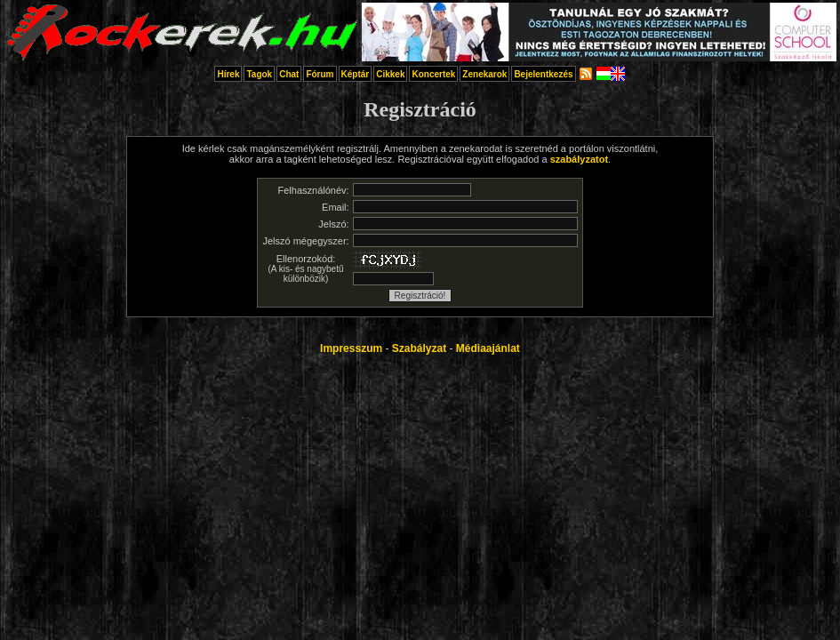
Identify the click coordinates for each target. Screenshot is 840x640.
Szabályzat (419, 348)
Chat (289, 74)
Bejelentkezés (543, 74)
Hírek (228, 74)
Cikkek (390, 74)
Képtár (356, 74)
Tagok (259, 74)
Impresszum (351, 348)
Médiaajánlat (488, 348)
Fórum (320, 74)
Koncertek (433, 74)
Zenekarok (484, 74)
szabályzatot (579, 159)
